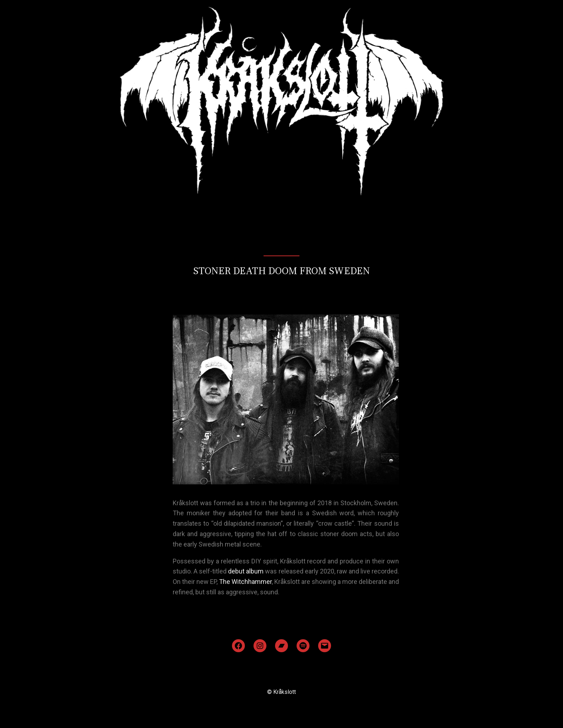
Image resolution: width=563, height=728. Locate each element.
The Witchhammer (245, 582)
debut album (246, 571)
